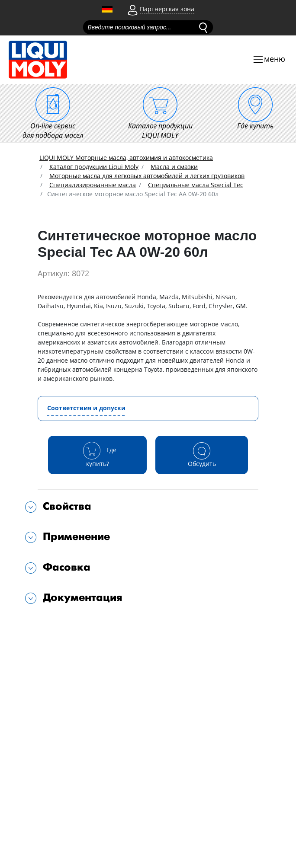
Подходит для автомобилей (87, 625)
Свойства (67, 506)
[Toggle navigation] (269, 60)
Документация (83, 598)
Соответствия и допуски (86, 408)
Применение (76, 537)
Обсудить (202, 455)
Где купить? (98, 455)
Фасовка (67, 567)
